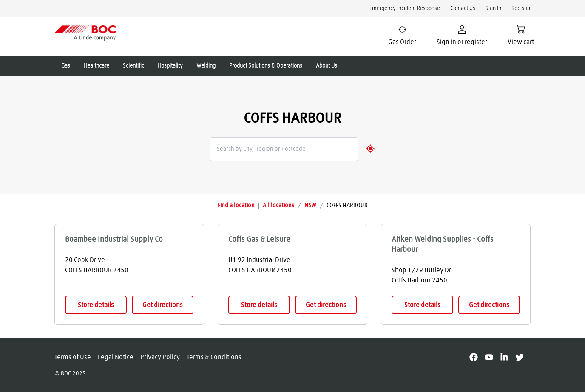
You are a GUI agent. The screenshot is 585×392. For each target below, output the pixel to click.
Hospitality (170, 66)
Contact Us (463, 8)
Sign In (493, 8)
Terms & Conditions (214, 357)
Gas (66, 66)
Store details (96, 305)
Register (521, 8)
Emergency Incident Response (405, 8)
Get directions (163, 305)
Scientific (133, 66)
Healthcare (97, 66)
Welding (206, 66)
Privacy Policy (160, 357)
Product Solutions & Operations (266, 66)
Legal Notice (116, 357)
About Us (327, 66)
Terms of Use (73, 357)
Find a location (236, 206)
